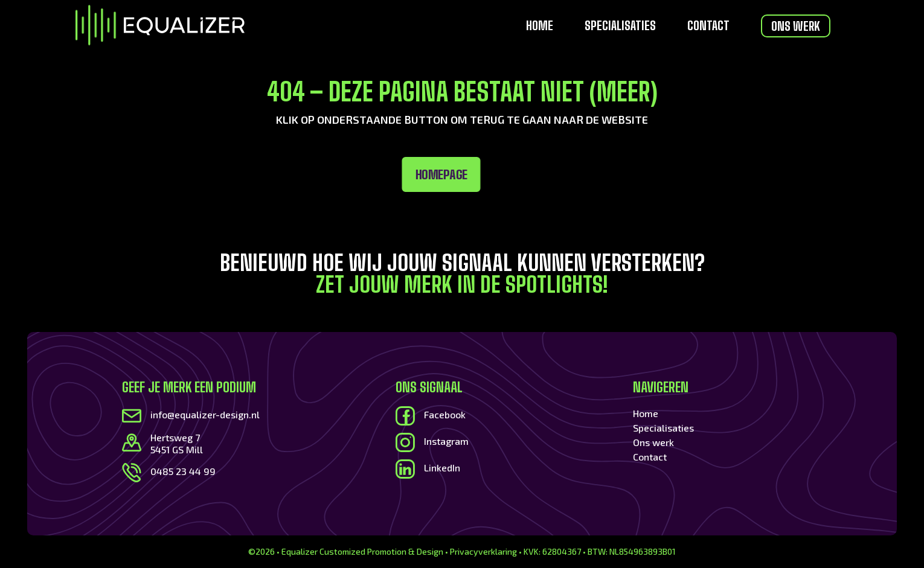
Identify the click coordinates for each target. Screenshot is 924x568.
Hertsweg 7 (175, 437)
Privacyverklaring (483, 551)
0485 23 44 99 (183, 471)
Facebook (445, 414)
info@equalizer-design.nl (205, 414)
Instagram (446, 441)
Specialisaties (620, 27)
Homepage (300, 174)
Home (540, 27)
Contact (708, 27)
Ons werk (796, 26)
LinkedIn (442, 467)
